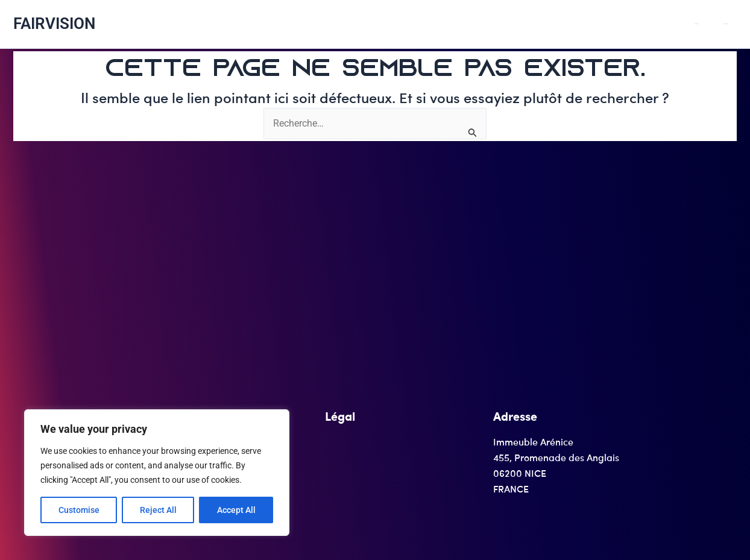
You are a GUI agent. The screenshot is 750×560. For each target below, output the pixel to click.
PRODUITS (725, 24)
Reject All (158, 510)
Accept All (236, 510)
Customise (79, 510)
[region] (157, 473)
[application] (727, 24)
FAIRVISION (54, 24)
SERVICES (734, 24)
